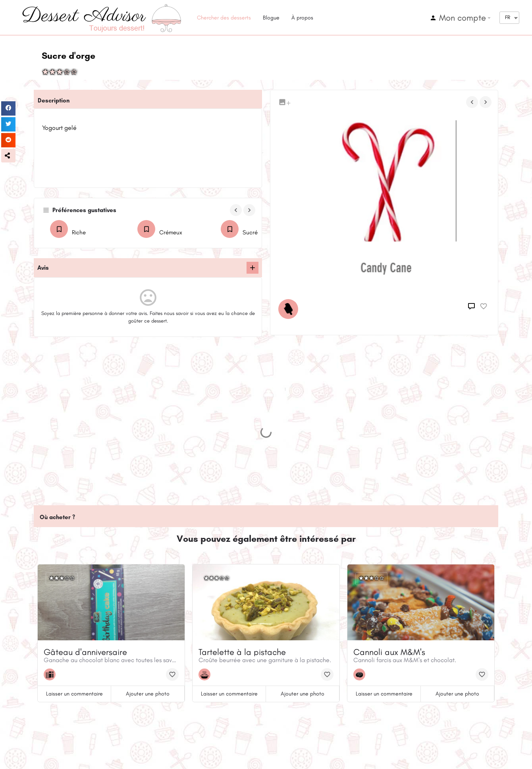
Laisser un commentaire (74, 694)
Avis (43, 268)
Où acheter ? (57, 517)
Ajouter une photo (148, 694)
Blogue (271, 18)
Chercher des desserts (224, 18)
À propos (302, 18)
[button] (8, 156)
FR (508, 17)
